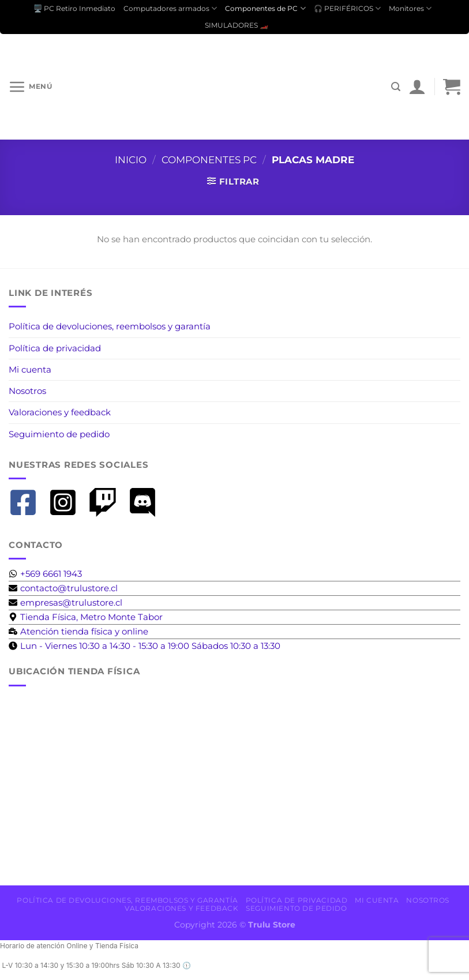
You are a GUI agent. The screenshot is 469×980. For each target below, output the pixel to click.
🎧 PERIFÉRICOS (347, 8)
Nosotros (27, 391)
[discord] (147, 502)
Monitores (410, 8)
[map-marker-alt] (86, 617)
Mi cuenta (30, 369)
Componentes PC (209, 159)
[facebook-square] (27, 502)
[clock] (145, 646)
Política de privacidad (55, 348)
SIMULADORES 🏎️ (237, 25)
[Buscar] (396, 87)
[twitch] (107, 502)
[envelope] (63, 588)
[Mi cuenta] (417, 87)
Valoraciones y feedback (60, 412)
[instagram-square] (67, 502)
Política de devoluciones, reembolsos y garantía (110, 326)
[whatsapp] (45, 574)
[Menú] (30, 87)
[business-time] (78, 631)
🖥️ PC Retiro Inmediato (74, 8)
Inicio (131, 159)
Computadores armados (170, 8)
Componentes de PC (265, 8)
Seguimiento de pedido (59, 434)
